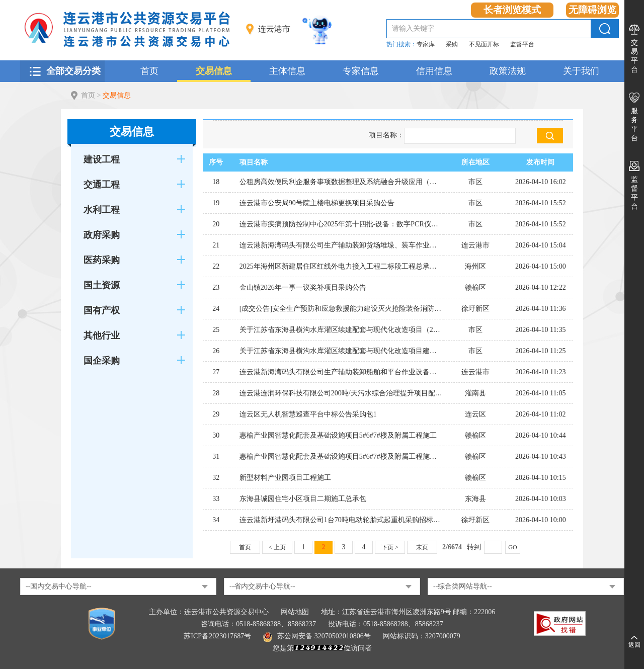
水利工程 (102, 210)
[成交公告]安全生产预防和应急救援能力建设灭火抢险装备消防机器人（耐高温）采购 (341, 309)
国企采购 (102, 361)
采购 (452, 44)
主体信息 (287, 71)
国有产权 (102, 310)
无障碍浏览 (592, 10)
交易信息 (214, 71)
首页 (149, 71)
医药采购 (102, 260)
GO (512, 547)
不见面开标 (484, 44)
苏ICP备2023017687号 (217, 636)
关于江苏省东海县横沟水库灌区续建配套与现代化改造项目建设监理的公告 (341, 351)
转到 (474, 547)
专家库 (426, 44)
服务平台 (634, 124)
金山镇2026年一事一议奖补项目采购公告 (303, 287)
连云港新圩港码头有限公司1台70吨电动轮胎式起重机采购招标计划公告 (341, 520)
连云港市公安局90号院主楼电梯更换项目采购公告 (317, 203)
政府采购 (102, 235)
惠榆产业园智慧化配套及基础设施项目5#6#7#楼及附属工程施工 (338, 435)
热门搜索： (401, 44)
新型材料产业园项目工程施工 (285, 478)
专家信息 (361, 71)
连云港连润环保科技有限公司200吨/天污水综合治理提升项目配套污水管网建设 (341, 393)
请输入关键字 (413, 28)
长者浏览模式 (512, 10)
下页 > (390, 547)
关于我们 (581, 71)
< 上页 (277, 547)
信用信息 (434, 71)
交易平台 (634, 56)
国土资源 (102, 285)
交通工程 (102, 185)
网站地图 (295, 612)
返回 (634, 645)
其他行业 (102, 336)
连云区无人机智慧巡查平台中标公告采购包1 (308, 414)
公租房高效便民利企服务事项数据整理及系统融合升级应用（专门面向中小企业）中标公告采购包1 (341, 182)
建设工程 (102, 159)
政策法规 (508, 71)
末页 (422, 547)
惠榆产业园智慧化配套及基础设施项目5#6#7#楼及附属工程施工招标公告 (341, 456)
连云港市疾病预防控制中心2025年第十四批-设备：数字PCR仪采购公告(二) (341, 224)
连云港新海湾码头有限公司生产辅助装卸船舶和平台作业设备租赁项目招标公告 (341, 372)
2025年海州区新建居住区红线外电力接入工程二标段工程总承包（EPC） (341, 266)
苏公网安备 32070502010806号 (317, 636)
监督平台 (522, 44)
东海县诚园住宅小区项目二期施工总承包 (303, 499)
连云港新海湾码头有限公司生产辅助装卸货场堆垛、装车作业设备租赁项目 (341, 245)
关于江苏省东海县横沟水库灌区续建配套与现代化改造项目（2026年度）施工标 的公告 (341, 330)
